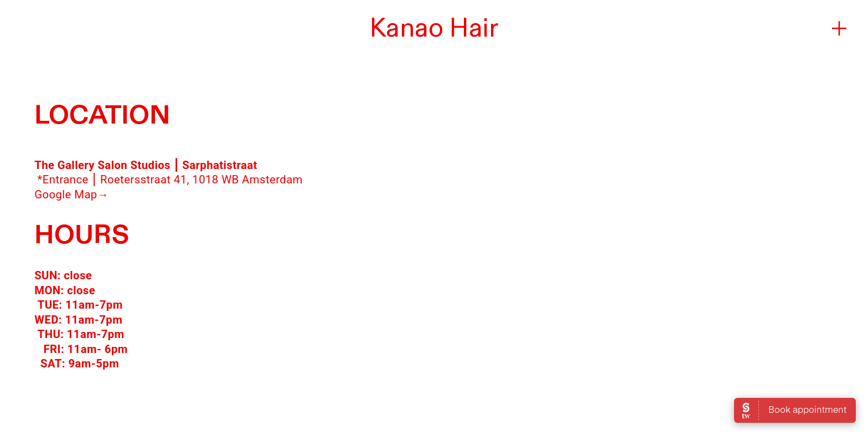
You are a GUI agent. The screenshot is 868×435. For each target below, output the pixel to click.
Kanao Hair (434, 29)
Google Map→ (71, 195)
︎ (839, 29)
